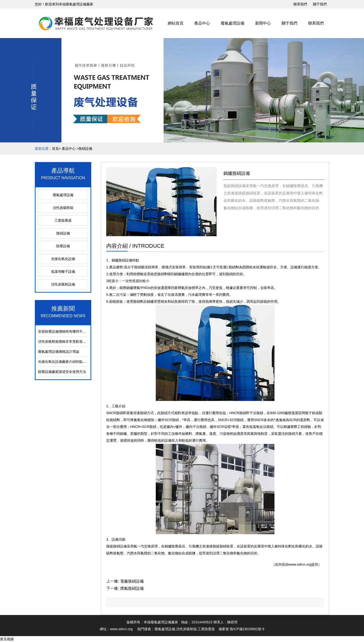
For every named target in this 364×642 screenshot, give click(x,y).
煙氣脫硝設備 (132, 588)
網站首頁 (176, 23)
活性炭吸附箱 (63, 208)
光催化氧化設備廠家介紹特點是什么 (65, 362)
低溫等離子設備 (63, 272)
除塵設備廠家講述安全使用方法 (62, 372)
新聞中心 (263, 23)
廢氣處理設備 (233, 23)
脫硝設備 (63, 233)
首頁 (55, 149)
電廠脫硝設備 (132, 581)
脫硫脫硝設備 (117, 546)
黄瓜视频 (7, 639)
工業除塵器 (63, 220)
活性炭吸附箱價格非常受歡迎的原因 (65, 341)
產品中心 (202, 23)
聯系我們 (300, 4)
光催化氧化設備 (63, 259)
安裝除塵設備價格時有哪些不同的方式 (67, 331)
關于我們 (320, 4)
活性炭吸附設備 (63, 284)
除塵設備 (63, 246)
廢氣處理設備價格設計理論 (59, 352)
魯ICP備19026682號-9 (247, 629)
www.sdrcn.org (300, 564)
